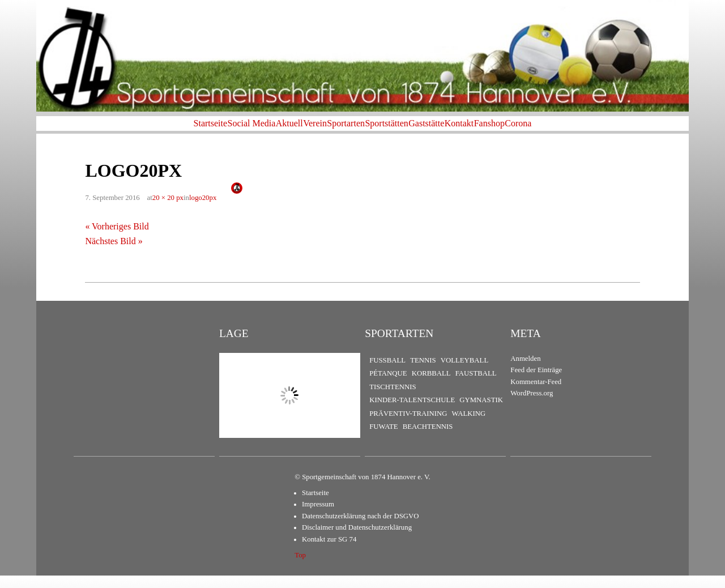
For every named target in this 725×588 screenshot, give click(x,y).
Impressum (318, 517)
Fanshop (552, 129)
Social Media (189, 129)
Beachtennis (428, 439)
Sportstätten (395, 129)
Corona (599, 129)
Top (300, 568)
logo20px (203, 210)
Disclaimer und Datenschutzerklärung (357, 540)
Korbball (431, 386)
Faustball (476, 386)
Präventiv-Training (408, 426)
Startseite (130, 129)
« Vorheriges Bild (117, 239)
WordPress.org (532, 406)
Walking (469, 426)
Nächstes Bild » (114, 253)
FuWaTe (383, 439)
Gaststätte (453, 129)
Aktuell (245, 129)
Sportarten (337, 129)
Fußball (387, 373)
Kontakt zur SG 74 (329, 552)
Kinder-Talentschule (412, 412)
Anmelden (525, 371)
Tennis (423, 373)
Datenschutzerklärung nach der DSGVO (360, 529)
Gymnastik (481, 412)
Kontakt (504, 129)
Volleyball (465, 373)
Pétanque (388, 386)
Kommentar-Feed (536, 394)
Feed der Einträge (536, 382)
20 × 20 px (168, 210)
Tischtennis (393, 399)
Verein (288, 129)
